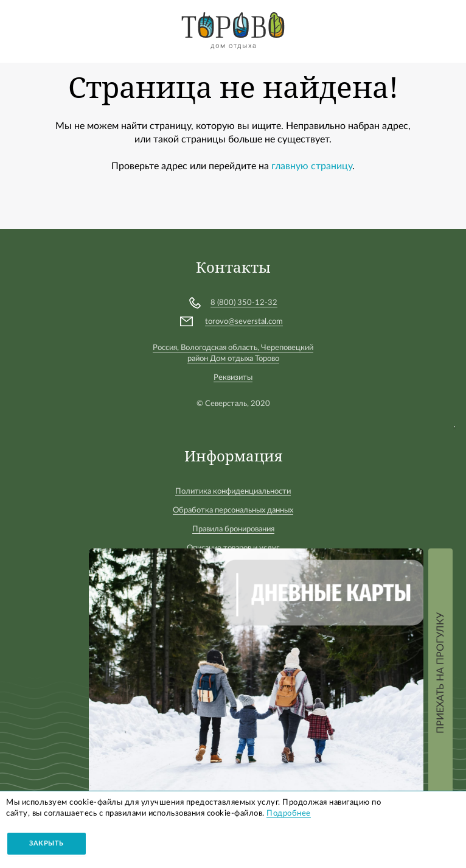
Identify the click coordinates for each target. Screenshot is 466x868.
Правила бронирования (233, 529)
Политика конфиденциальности (233, 492)
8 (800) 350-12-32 (244, 303)
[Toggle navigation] (20, 29)
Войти (445, 25)
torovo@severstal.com (244, 322)
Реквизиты (233, 378)
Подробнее (289, 814)
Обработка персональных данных (233, 510)
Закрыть (47, 843)
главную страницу (312, 166)
